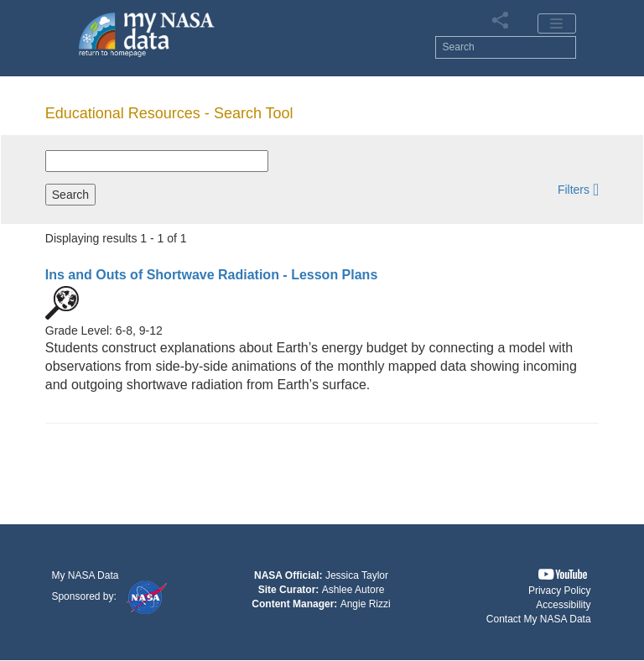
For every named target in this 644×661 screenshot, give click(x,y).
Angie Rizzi (366, 604)
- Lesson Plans (212, 275)
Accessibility (563, 605)
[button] (578, 189)
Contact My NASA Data (539, 619)
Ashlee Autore (353, 590)
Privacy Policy (560, 591)
